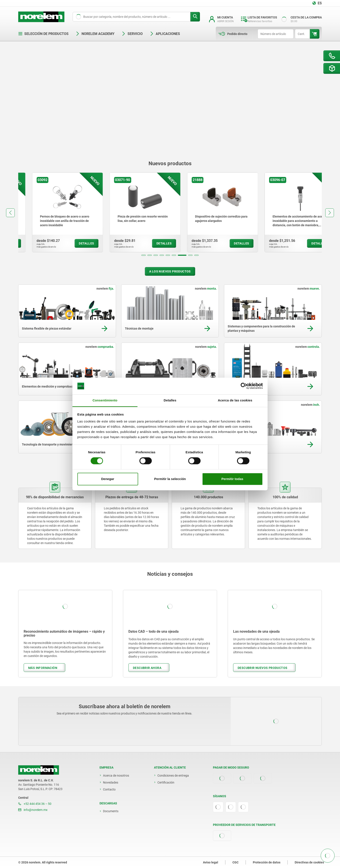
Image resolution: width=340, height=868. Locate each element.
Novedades (111, 782)
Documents (111, 811)
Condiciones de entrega (173, 776)
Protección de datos (267, 862)
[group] (54, 212)
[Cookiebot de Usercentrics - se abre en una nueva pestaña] (244, 386)
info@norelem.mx (33, 810)
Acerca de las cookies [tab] (235, 400)
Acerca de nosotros (116, 776)
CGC (235, 862)
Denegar (108, 479)
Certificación (166, 782)
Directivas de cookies (309, 862)
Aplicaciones (165, 34)
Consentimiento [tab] (105, 400)
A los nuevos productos (170, 271)
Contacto (109, 789)
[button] (144, 255)
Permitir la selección (170, 479)
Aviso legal (211, 862)
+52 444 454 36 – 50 (35, 804)
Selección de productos (43, 34)
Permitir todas (232, 479)
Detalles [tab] (170, 400)
